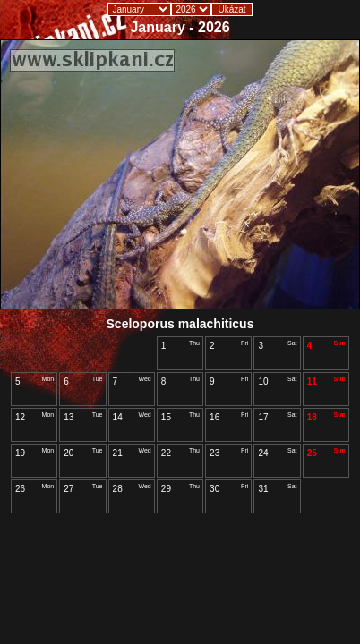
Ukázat (231, 9)
